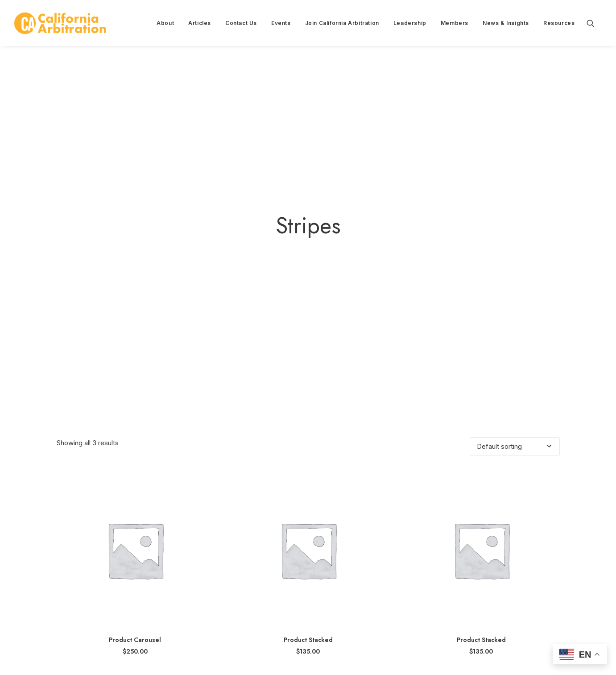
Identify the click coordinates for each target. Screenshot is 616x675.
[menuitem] (165, 23)
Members (455, 23)
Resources (559, 23)
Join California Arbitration (342, 23)
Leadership (410, 23)
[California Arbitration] (60, 23)
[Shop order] (515, 401)
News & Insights (506, 23)
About (165, 23)
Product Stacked (308, 595)
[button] (595, 23)
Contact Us (241, 23)
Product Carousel (135, 595)
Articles (200, 23)
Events (281, 23)
